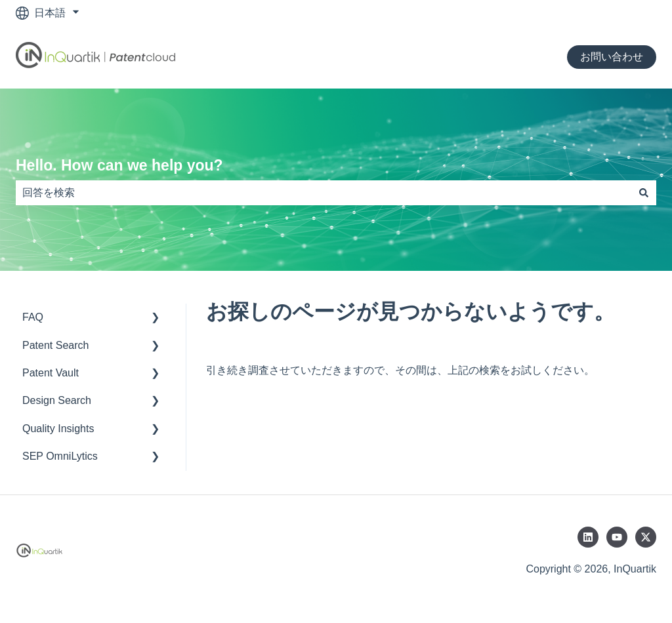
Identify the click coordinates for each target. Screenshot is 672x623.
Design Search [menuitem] (57, 400)
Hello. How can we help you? (119, 165)
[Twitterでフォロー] (646, 537)
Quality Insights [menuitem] (58, 429)
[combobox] (324, 193)
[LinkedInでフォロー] (588, 537)
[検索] (644, 193)
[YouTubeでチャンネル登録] (617, 537)
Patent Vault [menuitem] (51, 373)
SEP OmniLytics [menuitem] (60, 456)
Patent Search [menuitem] (55, 345)
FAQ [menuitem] (33, 317)
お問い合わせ (612, 57)
